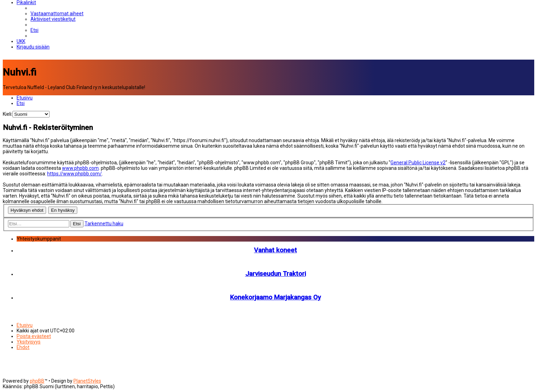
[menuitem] (57, 14)
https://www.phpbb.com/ (74, 174)
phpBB (37, 381)
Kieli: (8, 114)
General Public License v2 (418, 163)
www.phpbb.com (80, 168)
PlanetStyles (87, 381)
